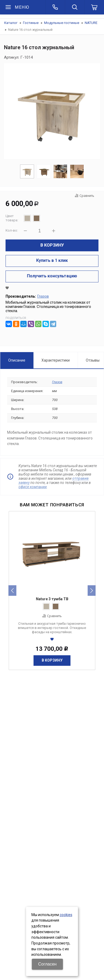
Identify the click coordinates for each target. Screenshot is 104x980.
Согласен (48, 964)
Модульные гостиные (62, 23)
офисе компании (33, 487)
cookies (66, 915)
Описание (17, 360)
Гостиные (31, 23)
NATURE (91, 23)
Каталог (11, 23)
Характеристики (56, 360)
